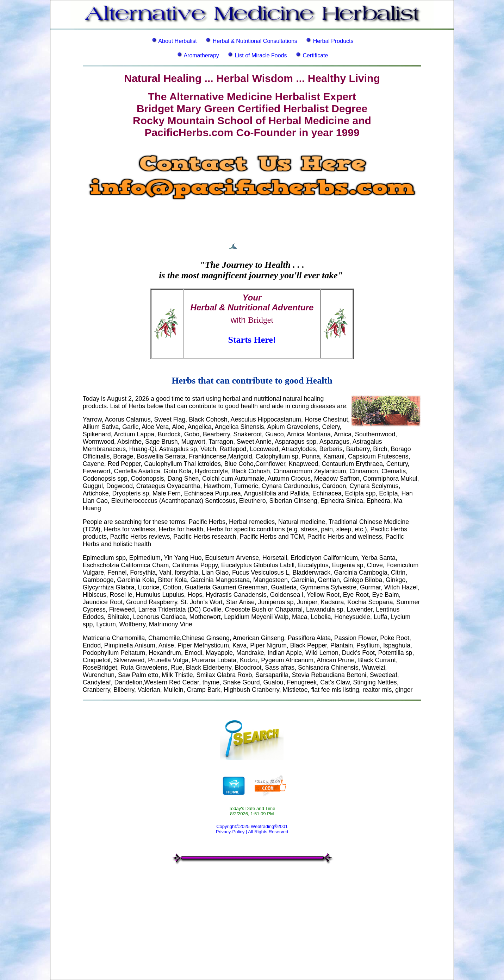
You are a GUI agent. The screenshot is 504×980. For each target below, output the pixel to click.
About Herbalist (177, 41)
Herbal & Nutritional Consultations (255, 41)
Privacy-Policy (230, 832)
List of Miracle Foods (261, 55)
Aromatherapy (201, 55)
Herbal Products (333, 41)
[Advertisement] (252, 927)
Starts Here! (252, 340)
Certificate (315, 55)
